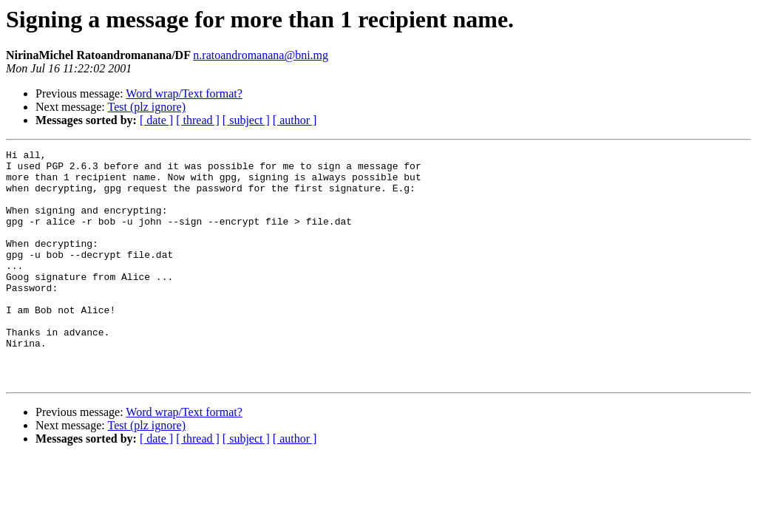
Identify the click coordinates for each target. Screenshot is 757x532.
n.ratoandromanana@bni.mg (261, 55)
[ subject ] (246, 120)
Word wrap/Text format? (184, 93)
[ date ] (156, 120)
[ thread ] (198, 120)
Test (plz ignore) (146, 107)
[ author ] (295, 120)
